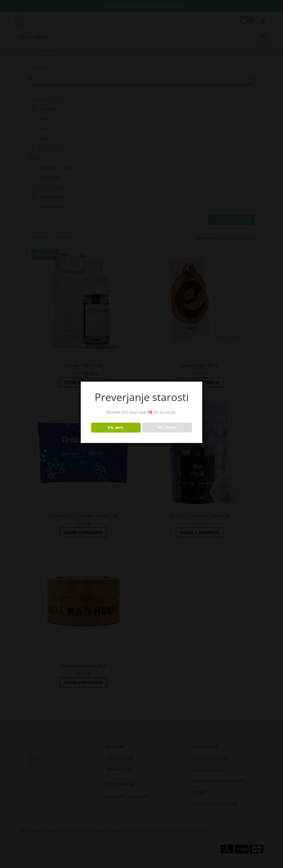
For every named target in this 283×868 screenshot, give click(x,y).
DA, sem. (116, 427)
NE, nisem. (167, 427)
